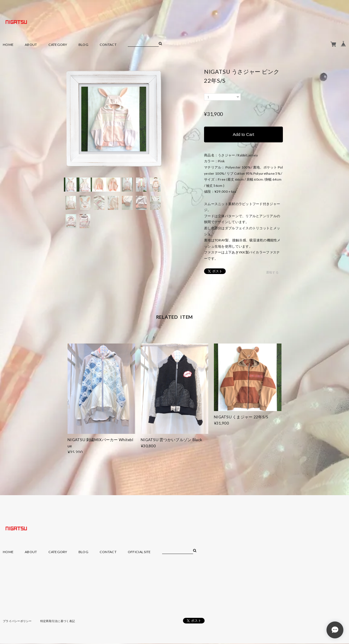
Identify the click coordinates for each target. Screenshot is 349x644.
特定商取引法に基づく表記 (58, 621)
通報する (272, 272)
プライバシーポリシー (17, 621)
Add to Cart (243, 134)
